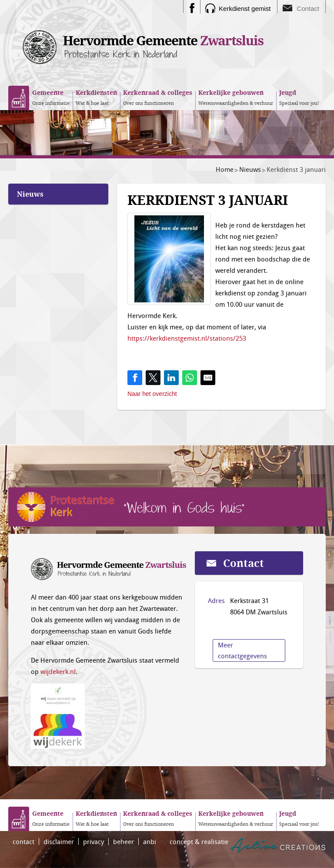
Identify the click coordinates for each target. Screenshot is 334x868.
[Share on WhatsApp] (190, 378)
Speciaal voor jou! (299, 97)
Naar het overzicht (152, 394)
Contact (308, 8)
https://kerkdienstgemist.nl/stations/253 (187, 338)
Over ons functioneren (158, 97)
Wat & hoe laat (96, 97)
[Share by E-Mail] (208, 378)
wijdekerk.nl (58, 671)
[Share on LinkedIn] (171, 378)
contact (23, 841)
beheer (124, 841)
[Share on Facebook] (135, 378)
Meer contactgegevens (242, 650)
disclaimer (59, 841)
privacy (94, 841)
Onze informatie (51, 97)
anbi (150, 841)
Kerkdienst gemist (245, 8)
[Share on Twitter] (153, 378)
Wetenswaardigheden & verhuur (236, 97)
